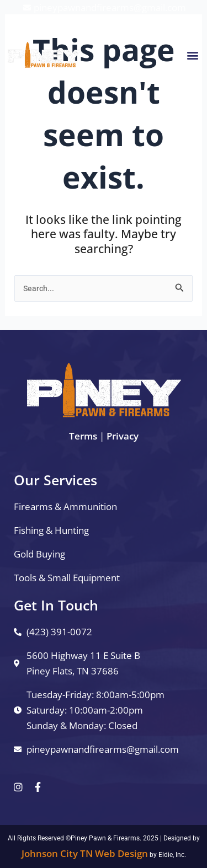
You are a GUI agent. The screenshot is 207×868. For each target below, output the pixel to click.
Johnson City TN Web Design (85, 853)
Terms (83, 436)
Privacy (123, 436)
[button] (192, 55)
